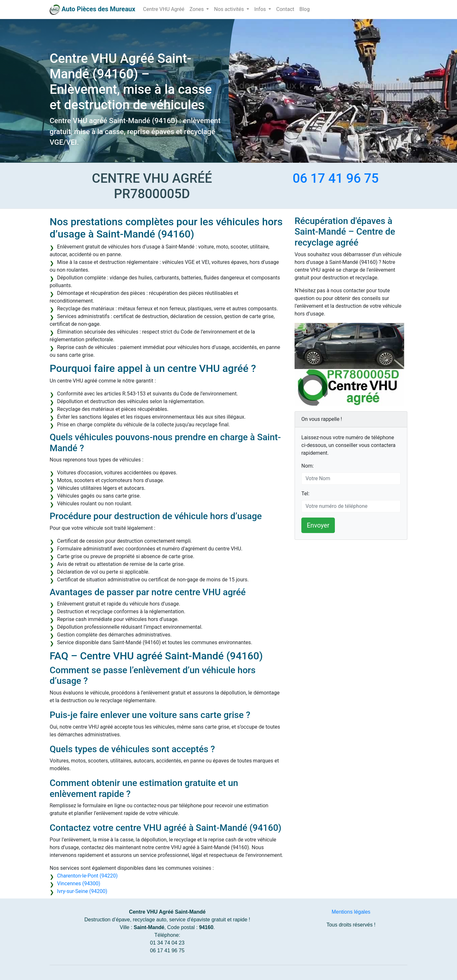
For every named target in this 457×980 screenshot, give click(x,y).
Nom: (307, 466)
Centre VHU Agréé (164, 9)
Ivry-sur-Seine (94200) (82, 891)
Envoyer (318, 525)
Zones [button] (197, 9)
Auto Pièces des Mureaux (98, 9)
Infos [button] (261, 9)
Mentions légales (351, 912)
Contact (285, 9)
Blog (305, 9)
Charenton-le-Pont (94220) (87, 876)
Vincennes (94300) (79, 883)
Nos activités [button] (230, 9)
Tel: (305, 494)
